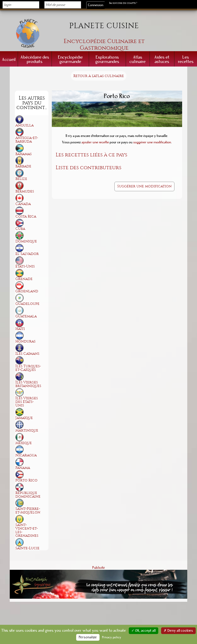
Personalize (88, 637)
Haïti (20, 329)
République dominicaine (28, 495)
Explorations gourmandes (107, 59)
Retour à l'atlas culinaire (99, 76)
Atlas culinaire (138, 59)
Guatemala (26, 316)
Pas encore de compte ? (123, 3)
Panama (23, 468)
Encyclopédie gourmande (70, 59)
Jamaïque (24, 418)
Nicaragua (26, 455)
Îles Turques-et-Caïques (28, 368)
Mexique (24, 443)
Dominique (26, 241)
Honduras (25, 341)
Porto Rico (26, 480)
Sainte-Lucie (27, 548)
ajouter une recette (95, 142)
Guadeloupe (27, 304)
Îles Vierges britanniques (28, 384)
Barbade (23, 166)
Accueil (9, 60)
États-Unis (25, 266)
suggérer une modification (152, 142)
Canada (23, 204)
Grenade (24, 279)
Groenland (27, 291)
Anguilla (24, 125)
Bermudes (25, 191)
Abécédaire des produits (35, 59)
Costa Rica (26, 216)
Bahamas (23, 154)
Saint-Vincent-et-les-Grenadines (27, 530)
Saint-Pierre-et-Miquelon (28, 511)
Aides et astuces (162, 59)
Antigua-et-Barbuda (27, 140)
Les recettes (186, 59)
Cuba (20, 229)
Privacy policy (112, 637)
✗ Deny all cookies (178, 631)
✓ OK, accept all (144, 631)
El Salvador (27, 254)
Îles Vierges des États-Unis (27, 402)
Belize (21, 179)
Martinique (27, 430)
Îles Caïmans (27, 354)
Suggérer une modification (144, 186)
